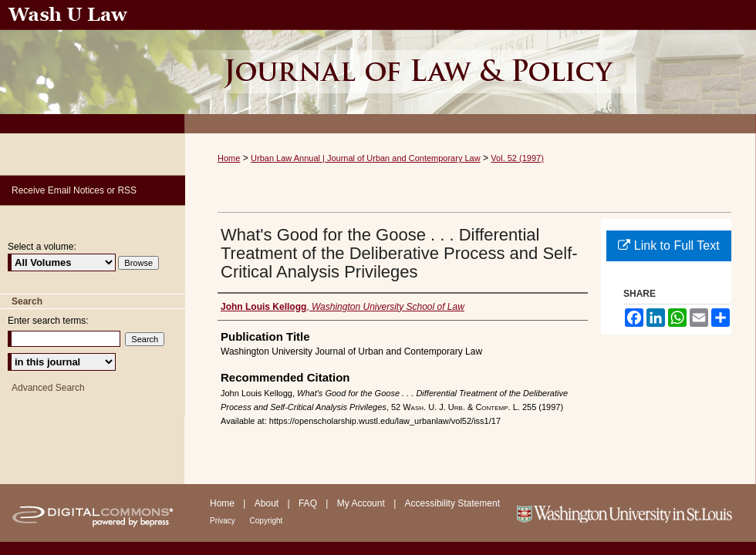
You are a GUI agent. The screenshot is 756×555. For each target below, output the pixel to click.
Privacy (224, 521)
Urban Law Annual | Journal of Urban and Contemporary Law (366, 158)
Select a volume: (42, 247)
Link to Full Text (668, 246)
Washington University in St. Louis (634, 513)
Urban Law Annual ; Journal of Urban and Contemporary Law (471, 67)
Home (229, 158)
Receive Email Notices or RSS (74, 190)
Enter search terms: (48, 321)
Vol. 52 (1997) (517, 158)
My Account (362, 503)
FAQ (309, 503)
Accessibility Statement (452, 503)
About (268, 503)
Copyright (267, 521)
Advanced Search (48, 388)
